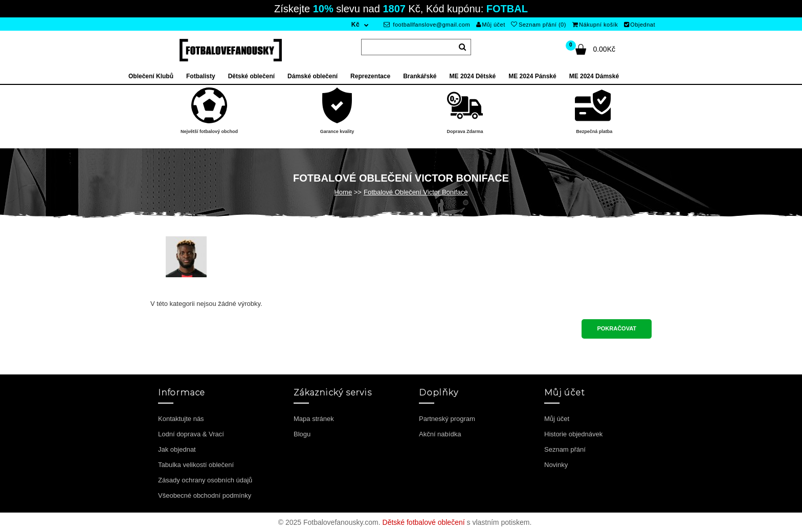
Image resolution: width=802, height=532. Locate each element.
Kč (355, 25)
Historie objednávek (573, 434)
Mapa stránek (314, 419)
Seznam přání (565, 449)
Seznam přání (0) (538, 25)
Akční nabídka (440, 434)
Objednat (640, 25)
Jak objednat (177, 449)
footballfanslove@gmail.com (427, 25)
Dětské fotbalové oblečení (424, 522)
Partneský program (447, 419)
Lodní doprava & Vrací (191, 434)
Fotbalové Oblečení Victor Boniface (416, 192)
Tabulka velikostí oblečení (196, 465)
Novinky (556, 465)
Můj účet (491, 25)
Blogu (302, 434)
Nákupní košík (595, 25)
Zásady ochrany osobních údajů (205, 480)
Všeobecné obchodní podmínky (205, 495)
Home (343, 192)
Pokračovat (617, 328)
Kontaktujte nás (181, 419)
